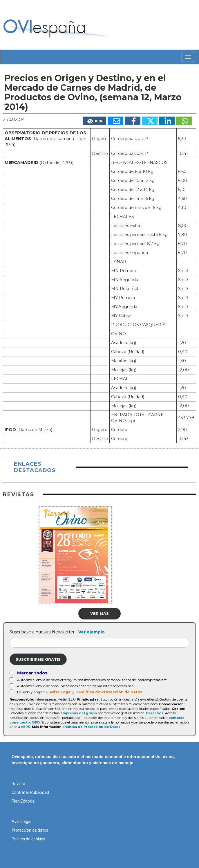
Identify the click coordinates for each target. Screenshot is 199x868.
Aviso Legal (60, 692)
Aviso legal (21, 821)
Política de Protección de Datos (111, 692)
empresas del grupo (79, 713)
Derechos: (155, 713)
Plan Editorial (23, 801)
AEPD (26, 727)
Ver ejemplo (92, 632)
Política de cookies (28, 839)
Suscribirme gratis (38, 659)
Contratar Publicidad (30, 792)
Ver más (99, 613)
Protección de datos (30, 830)
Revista (18, 784)
